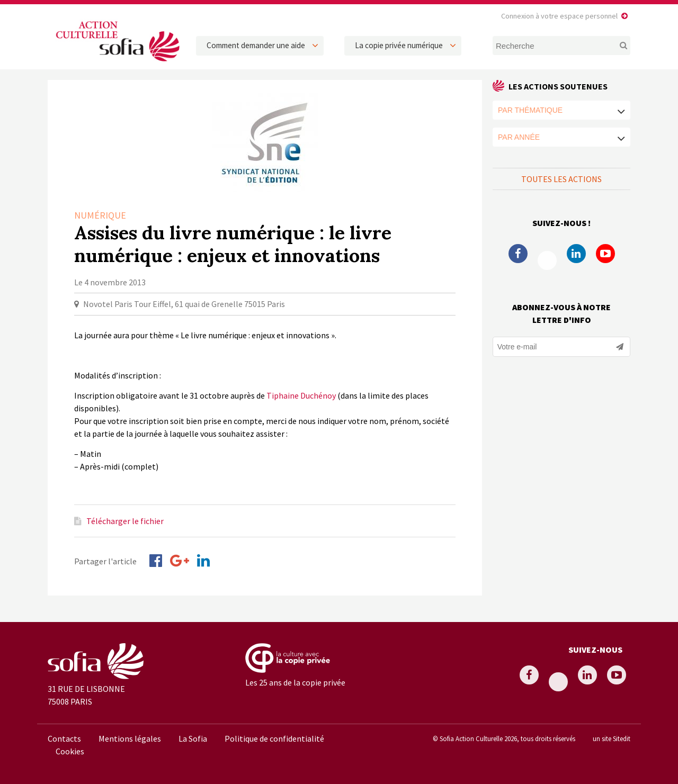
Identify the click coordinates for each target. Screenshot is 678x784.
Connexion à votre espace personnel (559, 16)
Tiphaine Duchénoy (301, 395)
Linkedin (576, 254)
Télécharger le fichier (125, 521)
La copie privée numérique (399, 45)
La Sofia (193, 738)
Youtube (605, 254)
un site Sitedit (612, 738)
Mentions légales (130, 738)
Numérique (100, 215)
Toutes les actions (561, 179)
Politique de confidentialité (274, 738)
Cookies (70, 751)
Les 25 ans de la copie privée (295, 682)
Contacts (64, 738)
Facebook (518, 254)
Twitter (547, 260)
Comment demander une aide (256, 45)
